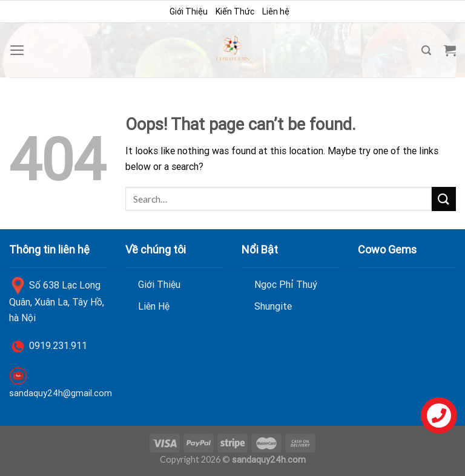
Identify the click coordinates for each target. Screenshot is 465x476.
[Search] (426, 51)
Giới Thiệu (189, 11)
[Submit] (444, 199)
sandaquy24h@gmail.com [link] (61, 393)
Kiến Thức (235, 11)
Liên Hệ (154, 306)
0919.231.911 (58, 345)
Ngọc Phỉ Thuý (286, 284)
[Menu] (17, 50)
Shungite (273, 306)
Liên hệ (276, 11)
